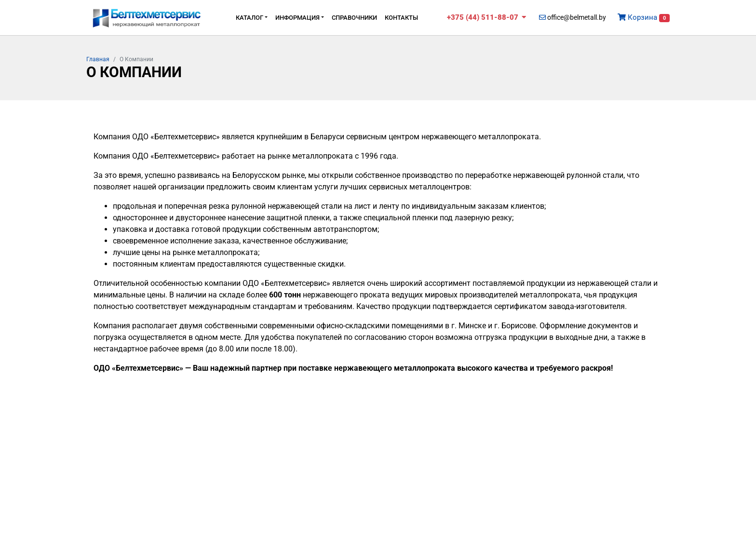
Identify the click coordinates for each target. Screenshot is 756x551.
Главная (98, 59)
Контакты (401, 18)
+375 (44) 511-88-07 (486, 17)
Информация (297, 18)
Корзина (644, 18)
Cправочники (354, 18)
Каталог (250, 18)
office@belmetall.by (573, 17)
